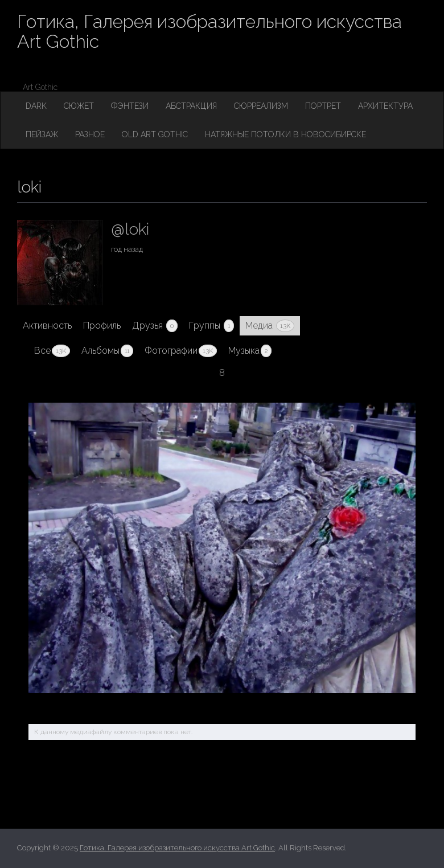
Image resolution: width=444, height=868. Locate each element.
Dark (36, 106)
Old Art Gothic (155, 134)
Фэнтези (130, 106)
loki (29, 187)
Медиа (270, 326)
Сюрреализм (261, 106)
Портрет (323, 106)
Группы (211, 326)
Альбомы (107, 351)
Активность (47, 325)
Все (52, 351)
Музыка (250, 351)
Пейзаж (42, 134)
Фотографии (181, 351)
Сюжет (79, 106)
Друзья (155, 326)
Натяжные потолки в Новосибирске (285, 134)
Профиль (102, 325)
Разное (90, 134)
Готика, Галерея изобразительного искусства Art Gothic (209, 31)
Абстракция (191, 106)
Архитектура (385, 106)
